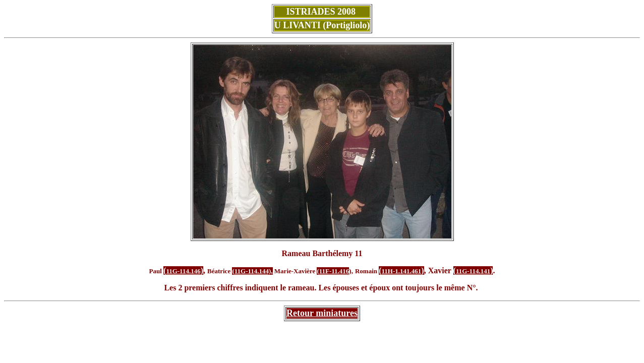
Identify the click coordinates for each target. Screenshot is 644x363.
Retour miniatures (322, 313)
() (401, 270)
